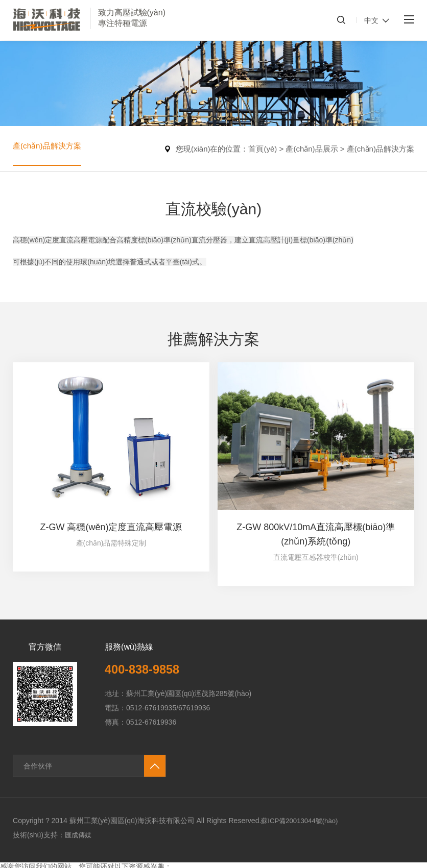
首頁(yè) (263, 149)
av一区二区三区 (180, 863)
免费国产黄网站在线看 (117, 863)
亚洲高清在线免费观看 (243, 863)
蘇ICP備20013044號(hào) (302, 784)
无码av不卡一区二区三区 (40, 863)
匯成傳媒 (79, 798)
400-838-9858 (146, 632)
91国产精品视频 (26, 839)
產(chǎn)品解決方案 (49, 149)
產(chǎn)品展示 (312, 149)
